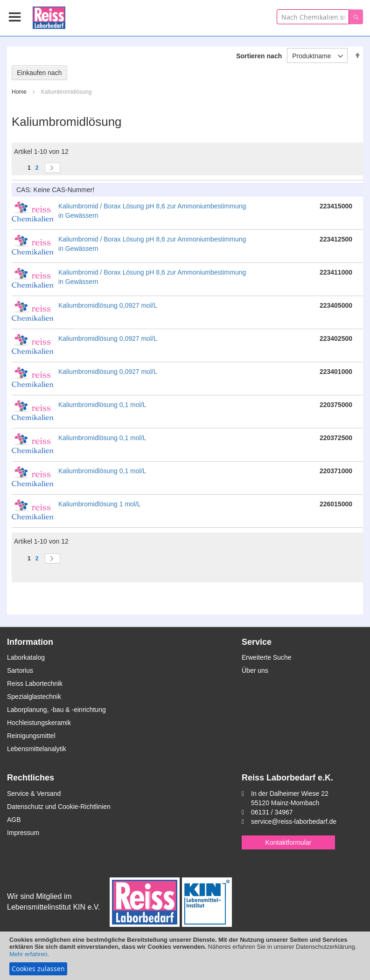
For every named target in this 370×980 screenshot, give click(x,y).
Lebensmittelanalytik (37, 749)
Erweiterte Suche (267, 657)
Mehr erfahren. (29, 954)
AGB (14, 820)
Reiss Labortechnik (35, 683)
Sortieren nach (259, 56)
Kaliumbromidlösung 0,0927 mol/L (108, 305)
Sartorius (20, 670)
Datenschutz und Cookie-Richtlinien (59, 807)
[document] (185, 956)
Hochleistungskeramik (39, 723)
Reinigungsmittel (31, 736)
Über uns (255, 670)
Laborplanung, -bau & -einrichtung (56, 710)
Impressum (23, 833)
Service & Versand (34, 794)
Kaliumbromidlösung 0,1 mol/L (102, 405)
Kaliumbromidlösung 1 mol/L (100, 504)
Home (20, 92)
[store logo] (49, 16)
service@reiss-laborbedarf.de (294, 821)
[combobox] (313, 17)
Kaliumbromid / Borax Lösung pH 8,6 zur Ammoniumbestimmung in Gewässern (152, 211)
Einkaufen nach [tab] (39, 73)
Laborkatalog (26, 657)
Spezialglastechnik (34, 697)
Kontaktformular (289, 842)
